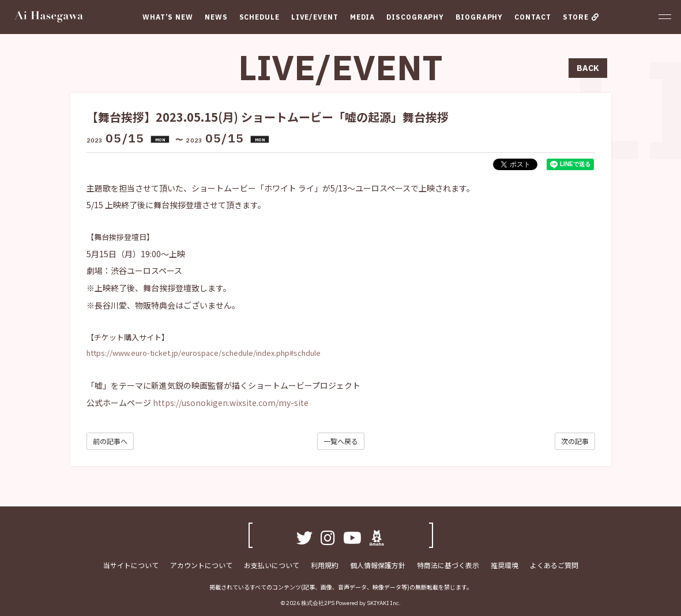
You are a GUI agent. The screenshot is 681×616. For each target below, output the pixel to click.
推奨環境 (505, 566)
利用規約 (325, 566)
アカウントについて (201, 566)
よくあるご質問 (554, 566)
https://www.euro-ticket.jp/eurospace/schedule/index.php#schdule (204, 353)
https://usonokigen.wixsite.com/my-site (231, 403)
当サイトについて (131, 566)
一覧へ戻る (341, 441)
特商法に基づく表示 (448, 566)
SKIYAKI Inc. (384, 604)
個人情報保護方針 (378, 566)
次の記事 (575, 441)
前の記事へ (110, 441)
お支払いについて (272, 566)
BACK (588, 68)
